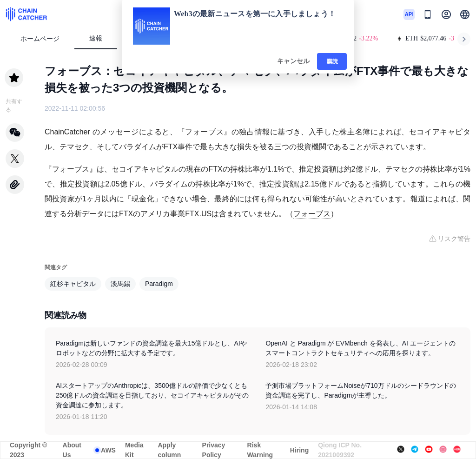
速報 (96, 38)
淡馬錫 (120, 284)
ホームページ (40, 39)
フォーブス (312, 214)
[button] (465, 14)
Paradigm (159, 284)
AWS (108, 450)
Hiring (299, 450)
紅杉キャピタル (73, 284)
